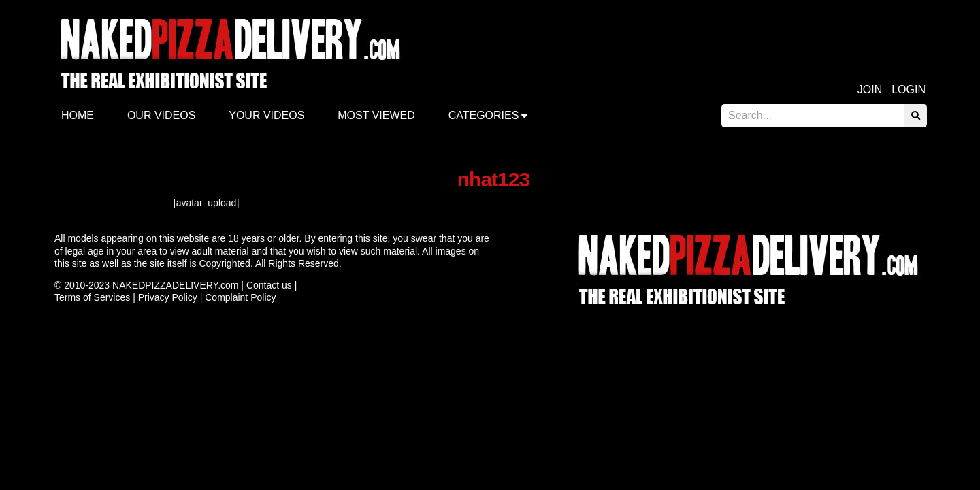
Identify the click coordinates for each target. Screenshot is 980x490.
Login (909, 89)
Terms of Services (92, 297)
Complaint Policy (240, 297)
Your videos (266, 115)
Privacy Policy (168, 297)
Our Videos (161, 115)
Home (78, 115)
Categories (484, 115)
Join (870, 89)
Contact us (269, 285)
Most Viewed (376, 115)
